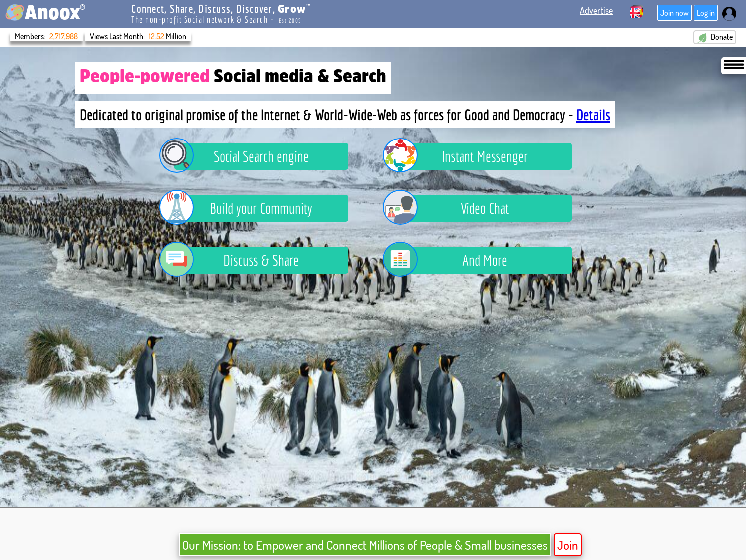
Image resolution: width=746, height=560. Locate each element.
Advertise (596, 10)
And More (453, 260)
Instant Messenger (463, 156)
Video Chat (453, 208)
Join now (674, 13)
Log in (706, 13)
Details (593, 115)
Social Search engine (241, 156)
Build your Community (243, 208)
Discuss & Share (236, 260)
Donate (352, 37)
